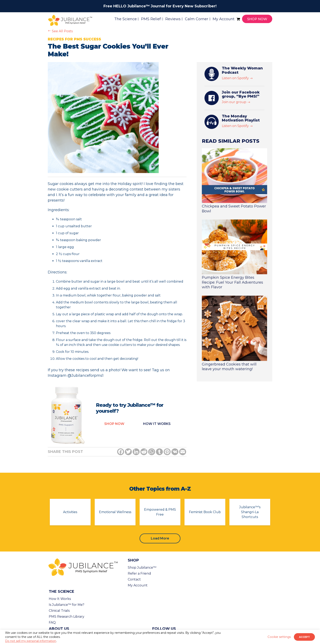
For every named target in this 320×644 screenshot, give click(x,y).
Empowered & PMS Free (160, 512)
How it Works (157, 424)
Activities (70, 512)
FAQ (52, 622)
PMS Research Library (67, 617)
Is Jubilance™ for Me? (67, 605)
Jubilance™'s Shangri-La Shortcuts (250, 512)
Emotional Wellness (115, 512)
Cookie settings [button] (279, 637)
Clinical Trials (59, 611)
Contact (134, 579)
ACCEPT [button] (304, 637)
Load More (160, 538)
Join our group (236, 102)
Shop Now (114, 424)
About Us (59, 629)
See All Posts (60, 31)
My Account (138, 585)
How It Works (60, 599)
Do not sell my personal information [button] (31, 641)
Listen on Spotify (237, 78)
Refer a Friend (139, 573)
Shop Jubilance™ (142, 568)
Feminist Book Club (205, 512)
